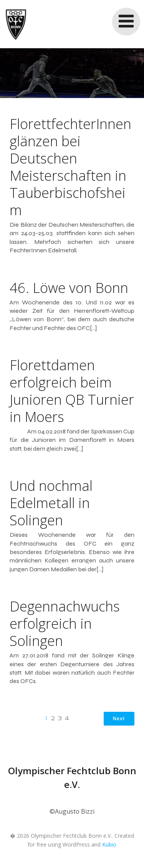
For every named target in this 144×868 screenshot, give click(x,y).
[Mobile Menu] (126, 22)
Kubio (109, 844)
